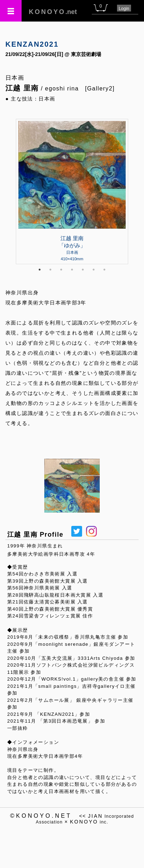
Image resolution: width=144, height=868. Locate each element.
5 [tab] (83, 270)
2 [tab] (50, 270)
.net (53, 12)
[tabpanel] (72, 191)
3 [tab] (61, 270)
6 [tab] (94, 270)
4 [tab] (72, 270)
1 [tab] (40, 270)
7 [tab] (104, 270)
